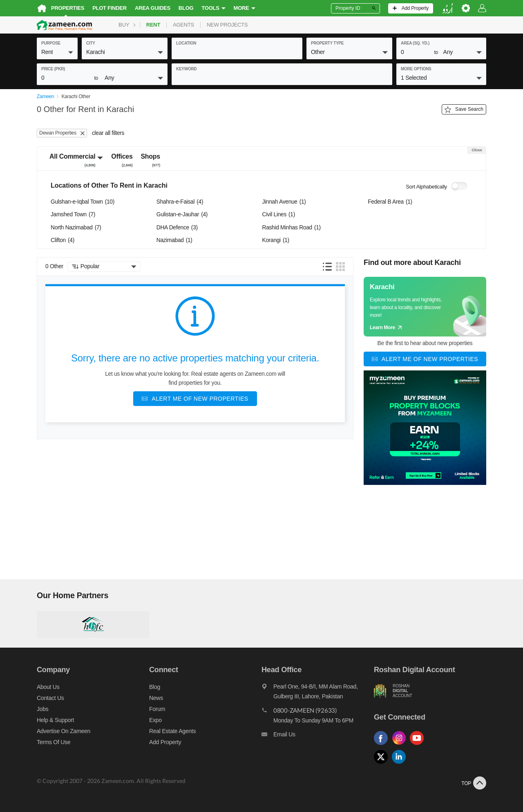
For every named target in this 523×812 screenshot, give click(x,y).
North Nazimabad (76, 228)
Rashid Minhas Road (292, 228)
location (186, 43)
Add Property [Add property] (165, 742)
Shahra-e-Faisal (180, 202)
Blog (186, 8)
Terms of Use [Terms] (54, 742)
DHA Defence (177, 228)
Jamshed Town (73, 214)
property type (327, 43)
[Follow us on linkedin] (401, 764)
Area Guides (153, 8)
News (156, 698)
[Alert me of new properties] (195, 399)
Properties (68, 8)
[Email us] (318, 736)
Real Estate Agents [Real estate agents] (172, 731)
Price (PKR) (53, 69)
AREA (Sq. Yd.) (415, 43)
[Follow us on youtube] (419, 745)
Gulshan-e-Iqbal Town (83, 202)
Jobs (42, 709)
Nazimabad (174, 240)
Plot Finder (110, 8)
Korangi (276, 240)
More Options (416, 69)
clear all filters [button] (108, 133)
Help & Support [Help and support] (55, 720)
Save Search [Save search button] (464, 110)
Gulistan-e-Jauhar (182, 214)
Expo (155, 720)
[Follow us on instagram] (401, 745)
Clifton (63, 240)
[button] (57, 52)
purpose (51, 43)
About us (48, 687)
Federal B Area (390, 202)
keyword (186, 69)
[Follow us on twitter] (383, 764)
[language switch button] (447, 8)
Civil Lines (279, 214)
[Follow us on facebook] (383, 745)
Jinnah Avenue (284, 202)
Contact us (50, 698)
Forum (157, 709)
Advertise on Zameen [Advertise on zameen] (64, 731)
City (91, 43)
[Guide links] (425, 307)
